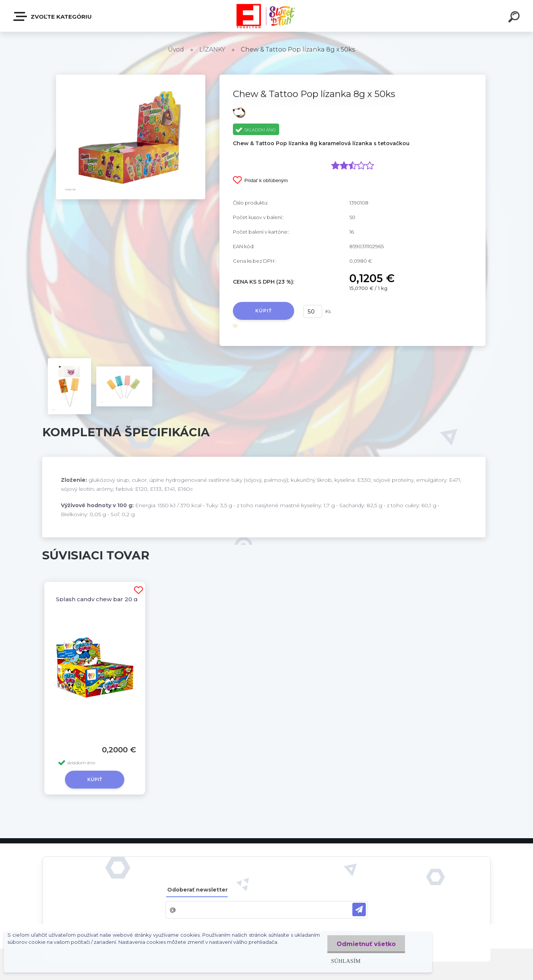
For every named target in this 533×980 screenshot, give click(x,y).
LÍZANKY (212, 49)
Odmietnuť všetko (366, 944)
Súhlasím (346, 961)
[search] (515, 18)
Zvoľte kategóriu (53, 16)
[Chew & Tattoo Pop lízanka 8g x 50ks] (131, 77)
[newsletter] (359, 909)
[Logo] (267, 16)
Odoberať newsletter (197, 890)
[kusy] (313, 311)
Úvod (176, 49)
